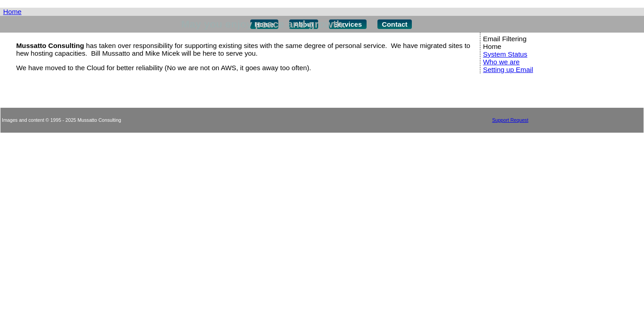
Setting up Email (508, 70)
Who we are (501, 62)
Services (348, 24)
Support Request (510, 120)
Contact (395, 24)
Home (12, 12)
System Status (505, 54)
